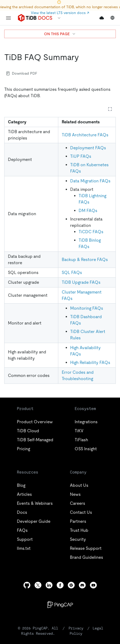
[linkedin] (49, 585)
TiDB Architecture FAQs (85, 135)
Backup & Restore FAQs (85, 260)
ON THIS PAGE (60, 34)
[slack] (71, 585)
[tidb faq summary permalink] (83, 57)
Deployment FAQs (88, 148)
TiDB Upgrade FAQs (81, 282)
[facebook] (60, 585)
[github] (27, 585)
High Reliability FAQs (90, 362)
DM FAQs (88, 211)
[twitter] (38, 585)
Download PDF (22, 73)
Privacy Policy (79, 631)
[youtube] (93, 585)
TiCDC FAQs (91, 232)
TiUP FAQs (81, 156)
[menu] (8, 18)
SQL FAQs (72, 273)
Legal (99, 628)
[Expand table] (110, 109)
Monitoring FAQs (87, 308)
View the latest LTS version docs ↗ (60, 13)
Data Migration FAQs (90, 181)
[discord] (82, 585)
